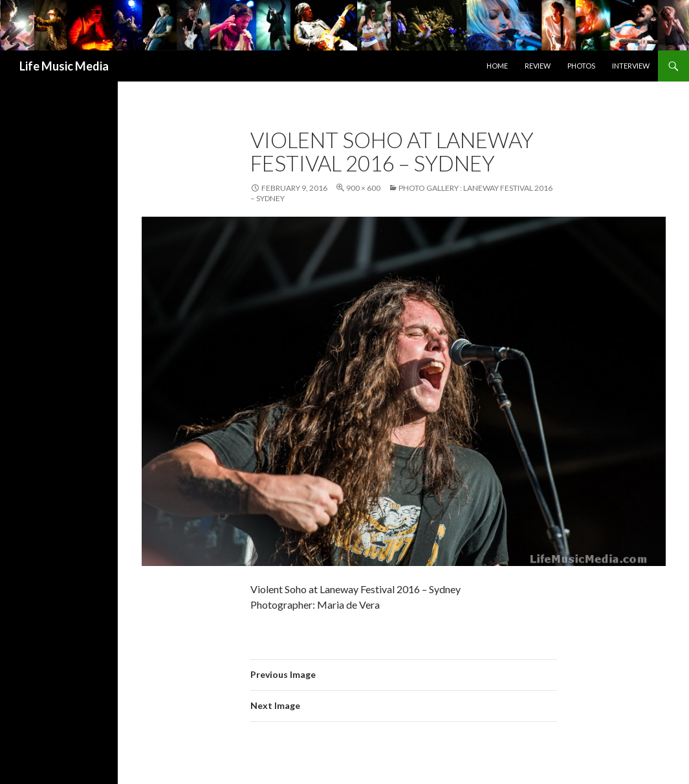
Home (497, 66)
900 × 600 (363, 188)
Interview (631, 66)
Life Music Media (64, 66)
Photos (581, 66)
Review (538, 66)
